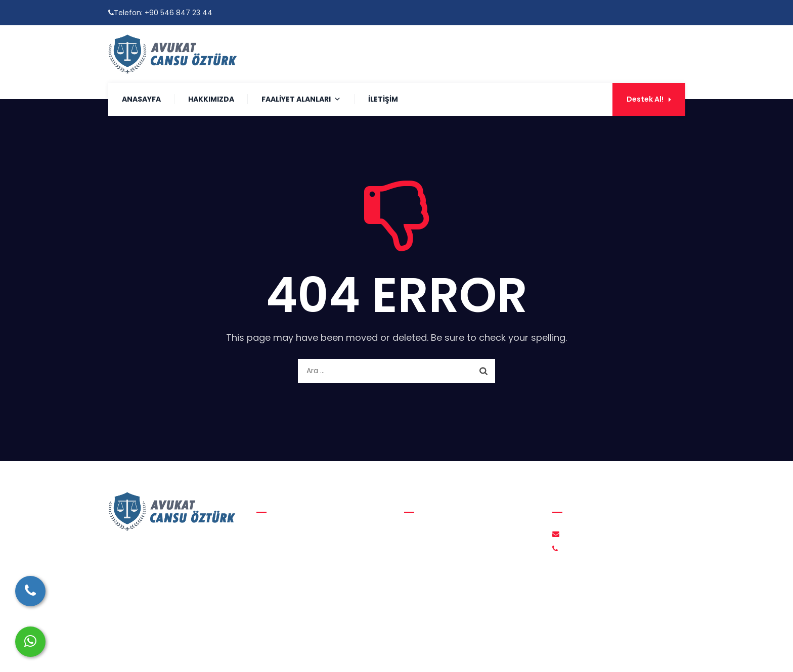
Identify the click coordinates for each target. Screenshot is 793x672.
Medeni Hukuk (289, 553)
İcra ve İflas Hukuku (298, 592)
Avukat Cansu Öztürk (391, 652)
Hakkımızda (211, 99)
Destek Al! (649, 99)
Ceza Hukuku (287, 572)
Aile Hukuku (284, 534)
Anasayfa (141, 99)
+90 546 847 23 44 (179, 13)
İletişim (383, 99)
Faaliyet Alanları (301, 99)
